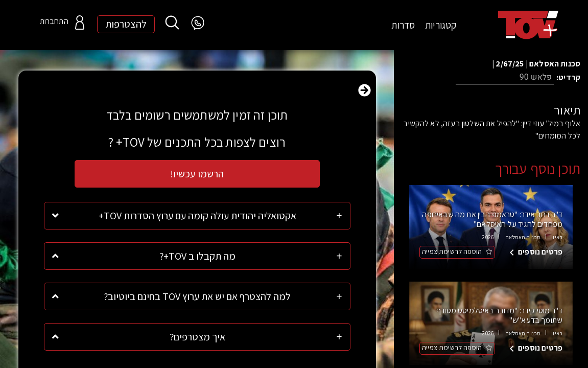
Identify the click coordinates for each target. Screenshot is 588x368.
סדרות (403, 25)
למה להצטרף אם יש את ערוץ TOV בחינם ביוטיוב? (197, 296)
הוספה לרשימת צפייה (452, 244)
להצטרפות (126, 25)
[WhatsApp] (197, 24)
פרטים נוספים (540, 245)
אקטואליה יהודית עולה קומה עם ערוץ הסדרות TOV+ (197, 216)
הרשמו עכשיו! (197, 174)
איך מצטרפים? (197, 337)
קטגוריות (441, 25)
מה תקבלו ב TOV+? (197, 256)
